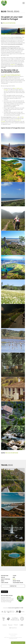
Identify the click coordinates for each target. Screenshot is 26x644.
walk (18, 117)
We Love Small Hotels (1, 1)
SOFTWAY (15, 639)
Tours (14, 576)
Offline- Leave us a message (17, 643)
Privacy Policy (13, 636)
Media (3, 581)
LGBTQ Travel (5, 583)
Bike (14, 88)
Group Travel (16, 581)
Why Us (3, 577)
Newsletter (5, 592)
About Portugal (6, 579)
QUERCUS (13, 65)
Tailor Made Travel (18, 583)
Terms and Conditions (13, 634)
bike (23, 117)
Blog (14, 579)
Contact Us (13, 586)
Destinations (5, 576)
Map (14, 577)
